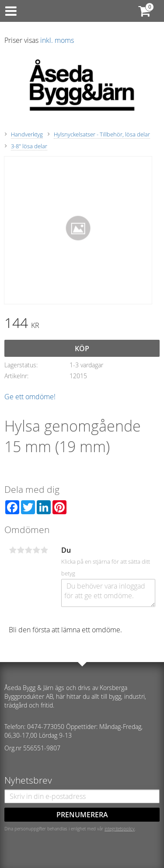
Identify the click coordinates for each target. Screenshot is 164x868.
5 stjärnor (44, 550)
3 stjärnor (28, 550)
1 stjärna (13, 550)
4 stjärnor (36, 550)
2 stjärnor (21, 550)
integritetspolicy (120, 829)
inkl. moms (57, 40)
